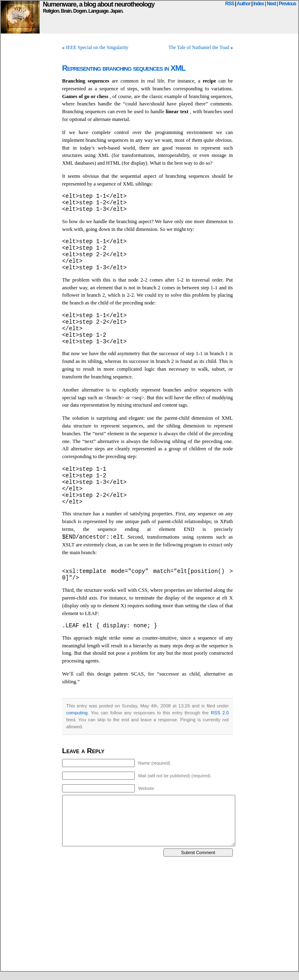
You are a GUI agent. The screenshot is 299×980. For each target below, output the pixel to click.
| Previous (287, 4)
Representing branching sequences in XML (124, 68)
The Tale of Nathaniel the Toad (199, 47)
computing (77, 713)
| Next (271, 4)
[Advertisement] (119, 914)
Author (244, 4)
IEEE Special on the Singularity (97, 47)
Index (259, 4)
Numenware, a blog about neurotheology (99, 4)
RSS (230, 4)
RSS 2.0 (220, 713)
